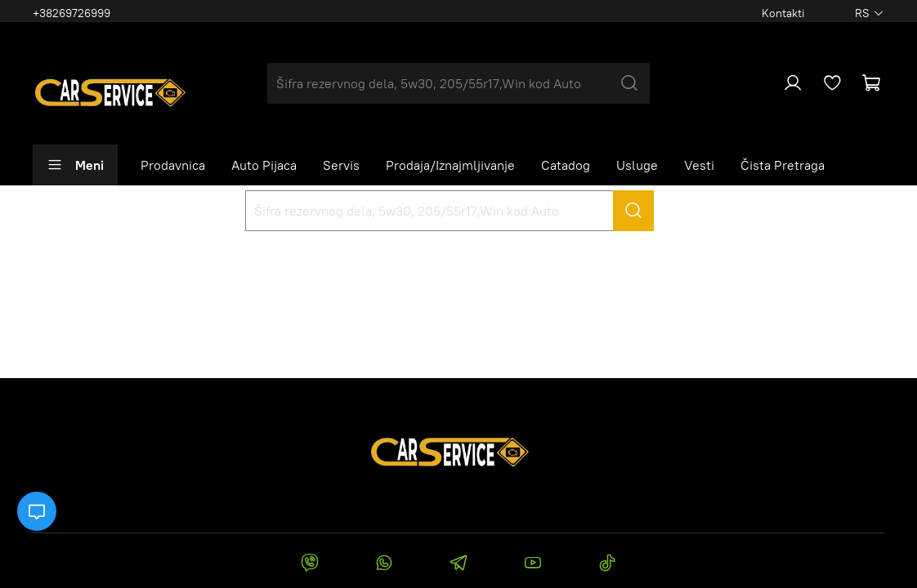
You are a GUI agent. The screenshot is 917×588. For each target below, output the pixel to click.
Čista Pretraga (783, 165)
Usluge (637, 165)
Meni (75, 165)
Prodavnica (173, 165)
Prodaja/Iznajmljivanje (450, 165)
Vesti (699, 165)
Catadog (566, 165)
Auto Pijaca (264, 165)
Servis (341, 165)
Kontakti (783, 13)
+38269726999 (72, 13)
